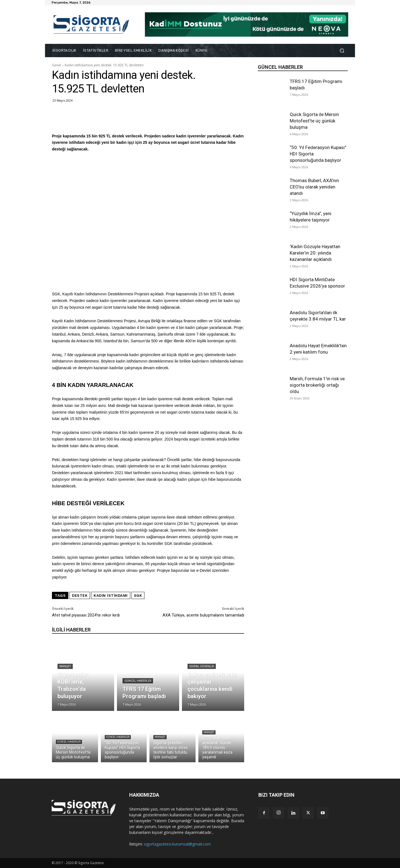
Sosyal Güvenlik (202, 666)
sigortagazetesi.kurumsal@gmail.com (177, 844)
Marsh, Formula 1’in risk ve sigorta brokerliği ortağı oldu (317, 385)
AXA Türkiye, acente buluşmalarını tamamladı (203, 615)
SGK (138, 596)
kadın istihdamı (111, 596)
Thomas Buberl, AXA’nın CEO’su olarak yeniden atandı (314, 187)
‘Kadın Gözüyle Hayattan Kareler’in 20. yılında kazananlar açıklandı (315, 253)
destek (80, 596)
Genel (57, 65)
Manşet (65, 666)
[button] (342, 51)
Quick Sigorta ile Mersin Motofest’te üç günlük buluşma (314, 121)
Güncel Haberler (138, 681)
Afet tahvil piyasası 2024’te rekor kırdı (86, 615)
